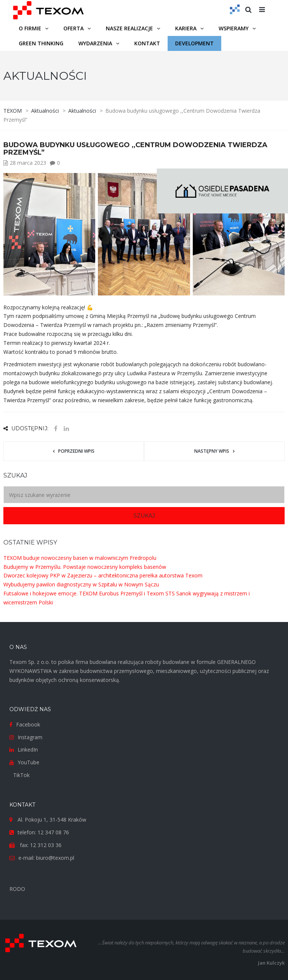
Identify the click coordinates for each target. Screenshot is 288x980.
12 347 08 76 (53, 832)
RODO (17, 889)
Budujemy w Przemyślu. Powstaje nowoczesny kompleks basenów (85, 567)
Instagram (30, 737)
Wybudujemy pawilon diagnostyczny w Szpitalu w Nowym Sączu (81, 584)
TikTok (21, 775)
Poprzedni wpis (76, 451)
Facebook (28, 724)
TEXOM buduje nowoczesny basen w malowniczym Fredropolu (80, 558)
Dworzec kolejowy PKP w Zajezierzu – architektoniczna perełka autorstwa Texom (103, 575)
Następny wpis (212, 451)
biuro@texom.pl (55, 858)
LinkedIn (28, 750)
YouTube (28, 762)
